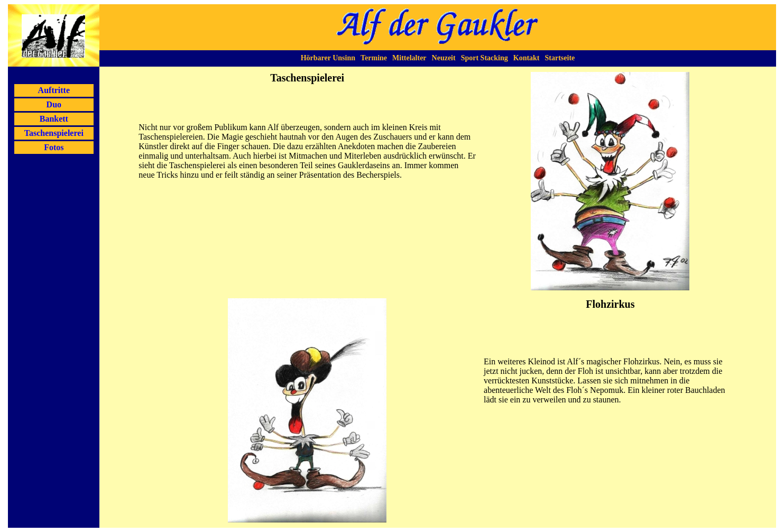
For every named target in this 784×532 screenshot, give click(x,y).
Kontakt (527, 58)
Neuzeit (444, 58)
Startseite (560, 58)
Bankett (54, 119)
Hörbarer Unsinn (328, 58)
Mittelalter (409, 58)
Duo (54, 104)
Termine (374, 58)
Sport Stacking (485, 58)
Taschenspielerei (54, 133)
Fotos (54, 147)
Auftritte (54, 90)
